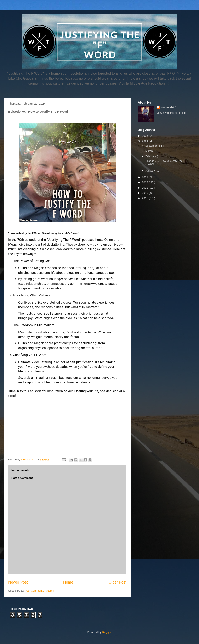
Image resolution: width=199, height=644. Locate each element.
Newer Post (18, 582)
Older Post (118, 582)
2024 (145, 141)
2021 (145, 188)
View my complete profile (171, 113)
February (151, 156)
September (152, 146)
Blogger (107, 632)
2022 (145, 182)
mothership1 (169, 107)
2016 (145, 193)
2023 (145, 177)
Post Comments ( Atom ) (40, 591)
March (149, 151)
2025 (145, 136)
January (150, 171)
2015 (145, 198)
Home (68, 582)
